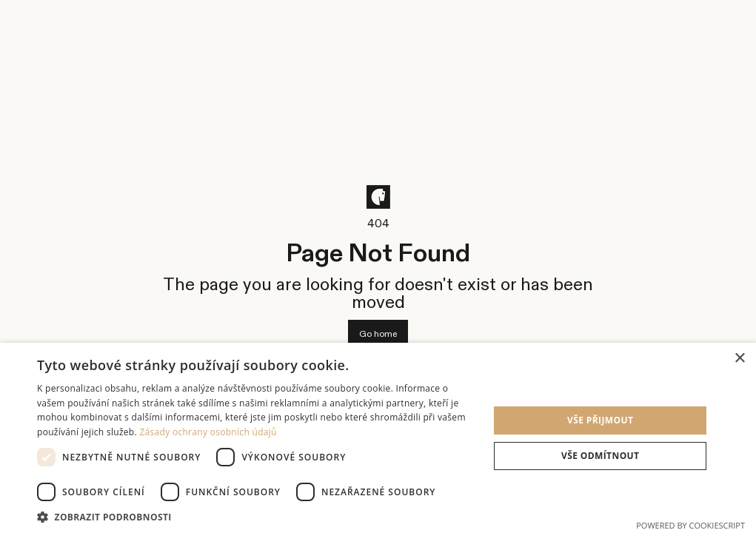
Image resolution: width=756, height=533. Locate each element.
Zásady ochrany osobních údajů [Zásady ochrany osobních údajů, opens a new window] (208, 432)
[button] (256, 516)
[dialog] (378, 438)
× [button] (739, 359)
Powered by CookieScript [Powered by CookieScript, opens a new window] (690, 525)
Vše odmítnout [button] (600, 456)
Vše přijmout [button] (600, 420)
